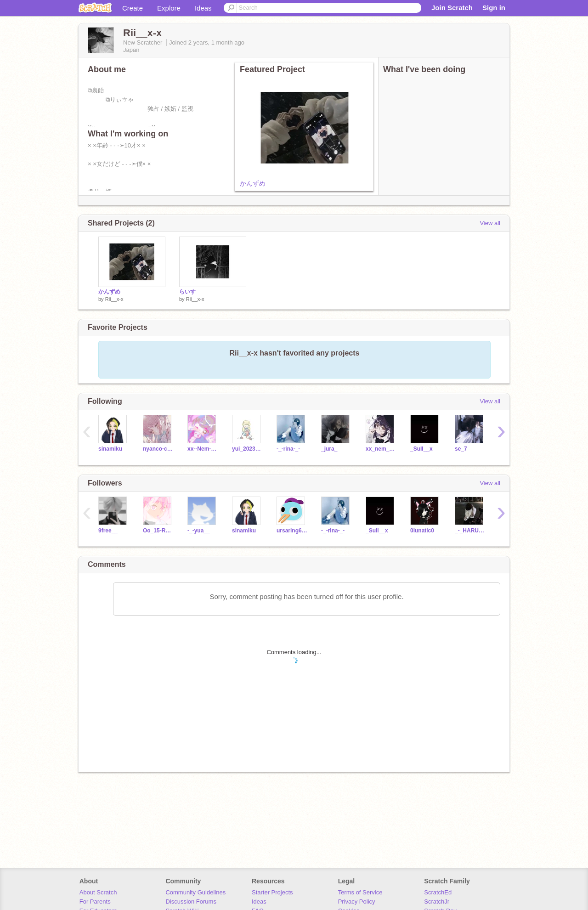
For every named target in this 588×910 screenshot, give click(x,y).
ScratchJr (437, 902)
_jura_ (329, 449)
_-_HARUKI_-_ (470, 531)
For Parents (95, 902)
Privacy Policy (357, 902)
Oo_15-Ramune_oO (158, 531)
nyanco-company (158, 449)
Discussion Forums (191, 902)
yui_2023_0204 (247, 449)
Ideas (203, 8)
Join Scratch (452, 8)
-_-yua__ (199, 531)
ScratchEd (438, 892)
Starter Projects (272, 892)
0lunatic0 (422, 531)
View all (490, 223)
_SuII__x (421, 449)
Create (133, 8)
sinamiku (110, 449)
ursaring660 (292, 531)
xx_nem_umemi (381, 449)
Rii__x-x (114, 299)
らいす (187, 292)
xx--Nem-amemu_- (203, 449)
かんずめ (253, 183)
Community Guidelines (195, 892)
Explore (169, 8)
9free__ (108, 531)
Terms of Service (360, 892)
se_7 (461, 449)
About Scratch (98, 892)
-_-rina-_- (288, 449)
